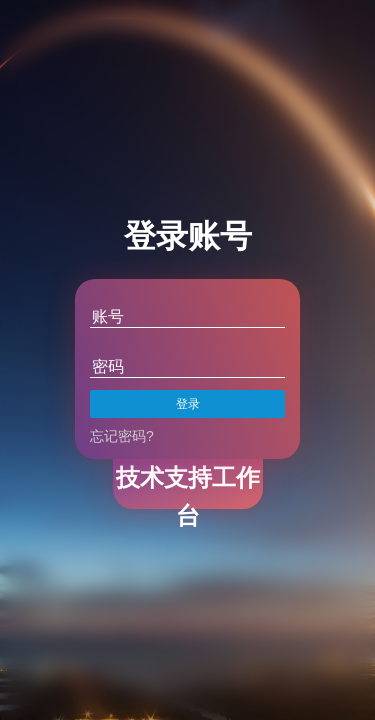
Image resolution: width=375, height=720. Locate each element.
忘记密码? (122, 436)
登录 (188, 404)
